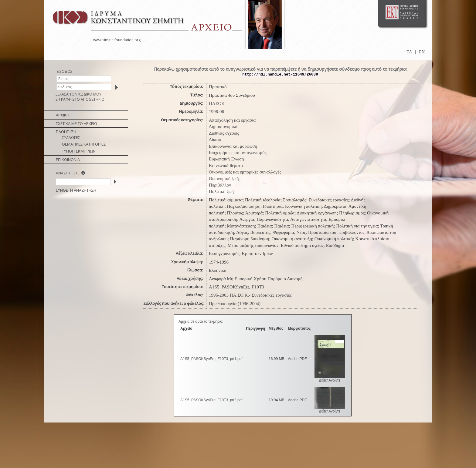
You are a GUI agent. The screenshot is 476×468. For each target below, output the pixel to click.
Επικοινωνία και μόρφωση (233, 146)
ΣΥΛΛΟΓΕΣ (71, 137)
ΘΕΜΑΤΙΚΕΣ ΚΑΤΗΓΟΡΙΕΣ (84, 144)
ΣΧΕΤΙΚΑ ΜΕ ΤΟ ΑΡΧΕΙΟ (76, 123)
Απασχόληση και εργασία (232, 120)
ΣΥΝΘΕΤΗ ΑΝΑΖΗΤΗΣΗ (76, 190)
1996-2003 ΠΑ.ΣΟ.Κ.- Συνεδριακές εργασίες (250, 295)
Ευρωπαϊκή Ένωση (226, 159)
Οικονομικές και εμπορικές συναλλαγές (245, 172)
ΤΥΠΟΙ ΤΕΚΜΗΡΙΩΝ (79, 151)
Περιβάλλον (220, 185)
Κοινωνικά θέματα (226, 166)
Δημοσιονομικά (223, 126)
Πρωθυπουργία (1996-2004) (235, 304)
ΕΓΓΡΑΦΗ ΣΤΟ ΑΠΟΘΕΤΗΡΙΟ (80, 99)
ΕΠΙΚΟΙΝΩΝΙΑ (68, 160)
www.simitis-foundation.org (117, 40)
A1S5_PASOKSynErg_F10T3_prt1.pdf (211, 359)
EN (422, 52)
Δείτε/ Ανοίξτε (330, 380)
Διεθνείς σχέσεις (224, 133)
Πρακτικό (218, 87)
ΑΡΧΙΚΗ (63, 115)
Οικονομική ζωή (224, 179)
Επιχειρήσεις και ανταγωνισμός (238, 153)
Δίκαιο (215, 140)
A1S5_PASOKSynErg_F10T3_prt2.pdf (211, 400)
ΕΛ (409, 52)
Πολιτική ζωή (221, 191)
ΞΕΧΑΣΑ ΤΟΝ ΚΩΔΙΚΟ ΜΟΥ (78, 94)
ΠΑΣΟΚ (217, 103)
